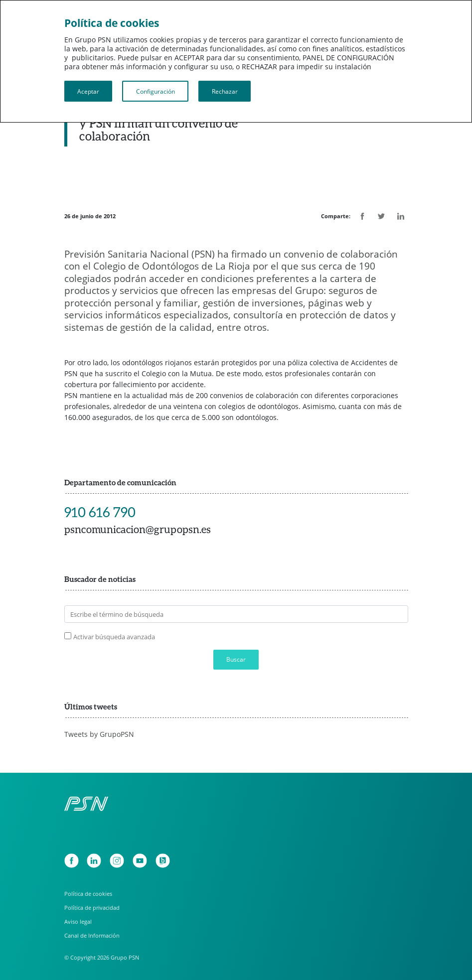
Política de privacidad (92, 908)
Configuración (156, 91)
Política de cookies (88, 894)
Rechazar (225, 91)
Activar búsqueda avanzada (114, 637)
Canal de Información (92, 935)
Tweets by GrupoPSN (99, 734)
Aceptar (88, 91)
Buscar (236, 659)
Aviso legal (78, 921)
